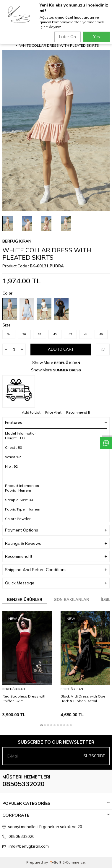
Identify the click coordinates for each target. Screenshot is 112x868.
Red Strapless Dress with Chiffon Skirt (24, 699)
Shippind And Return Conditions (56, 570)
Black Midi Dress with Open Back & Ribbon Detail (84, 699)
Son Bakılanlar (72, 599)
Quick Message (56, 583)
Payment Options (56, 530)
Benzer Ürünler (25, 599)
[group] (56, 131)
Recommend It (78, 412)
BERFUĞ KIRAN (17, 241)
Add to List (31, 412)
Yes (96, 37)
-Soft (56, 862)
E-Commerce (74, 862)
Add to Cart (61, 349)
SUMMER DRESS (67, 370)
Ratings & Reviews (56, 543)
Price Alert (53, 412)
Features (56, 422)
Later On (68, 37)
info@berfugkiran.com (29, 846)
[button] (42, 725)
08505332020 (23, 784)
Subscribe (94, 756)
